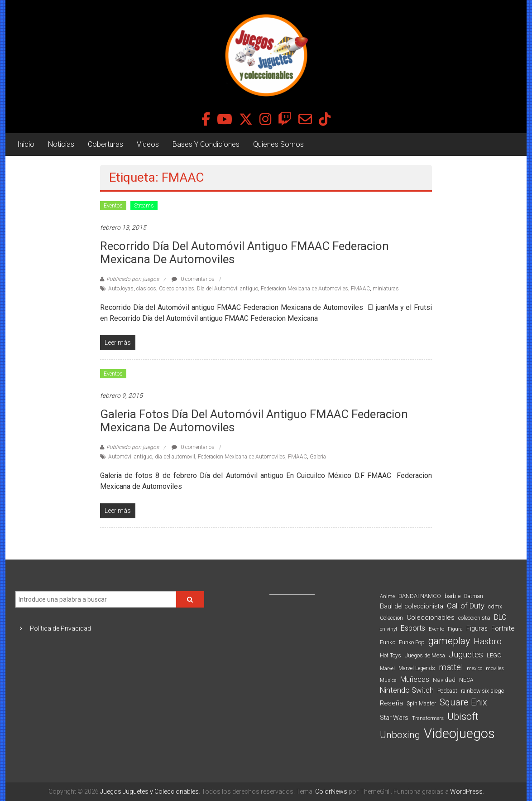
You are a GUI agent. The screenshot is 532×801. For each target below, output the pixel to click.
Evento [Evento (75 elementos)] (436, 629)
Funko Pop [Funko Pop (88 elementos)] (412, 642)
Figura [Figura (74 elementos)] (455, 629)
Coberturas (105, 144)
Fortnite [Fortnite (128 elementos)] (503, 628)
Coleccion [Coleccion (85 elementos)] (391, 618)
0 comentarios (193, 279)
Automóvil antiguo (130, 457)
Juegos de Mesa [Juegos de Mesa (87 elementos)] (425, 656)
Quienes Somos (278, 144)
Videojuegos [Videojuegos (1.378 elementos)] (459, 733)
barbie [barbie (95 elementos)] (453, 596)
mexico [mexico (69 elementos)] (474, 668)
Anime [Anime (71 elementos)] (387, 596)
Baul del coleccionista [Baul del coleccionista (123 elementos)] (412, 606)
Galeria (318, 457)
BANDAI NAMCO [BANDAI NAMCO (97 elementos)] (420, 596)
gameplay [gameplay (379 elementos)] (449, 641)
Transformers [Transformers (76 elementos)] (428, 718)
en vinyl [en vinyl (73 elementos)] (388, 629)
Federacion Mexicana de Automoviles (304, 289)
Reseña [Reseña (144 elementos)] (391, 703)
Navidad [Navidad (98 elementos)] (444, 680)
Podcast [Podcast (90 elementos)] (447, 691)
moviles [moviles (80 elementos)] (495, 668)
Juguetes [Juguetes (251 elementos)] (466, 655)
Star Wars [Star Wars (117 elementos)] (394, 718)
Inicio (26, 144)
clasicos (146, 289)
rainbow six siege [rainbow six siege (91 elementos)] (482, 691)
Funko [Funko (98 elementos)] (388, 642)
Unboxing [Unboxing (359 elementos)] (400, 735)
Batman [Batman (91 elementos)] (474, 596)
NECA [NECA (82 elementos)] (466, 680)
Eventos (113, 206)
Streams (144, 206)
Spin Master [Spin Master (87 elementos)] (421, 704)
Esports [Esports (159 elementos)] (413, 628)
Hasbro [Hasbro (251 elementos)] (488, 642)
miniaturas (386, 289)
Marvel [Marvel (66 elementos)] (387, 668)
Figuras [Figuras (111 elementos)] (477, 628)
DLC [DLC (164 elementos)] (500, 617)
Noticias (61, 144)
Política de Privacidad (60, 628)
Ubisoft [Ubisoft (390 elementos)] (463, 717)
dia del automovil (175, 457)
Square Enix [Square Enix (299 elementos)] (463, 702)
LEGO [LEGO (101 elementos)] (494, 655)
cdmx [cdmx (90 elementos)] (495, 606)
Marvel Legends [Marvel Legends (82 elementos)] (417, 668)
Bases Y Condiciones (206, 144)
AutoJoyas (121, 289)
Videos (148, 144)
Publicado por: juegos (133, 279)
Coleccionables (177, 289)
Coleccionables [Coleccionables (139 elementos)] (431, 618)
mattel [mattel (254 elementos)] (451, 667)
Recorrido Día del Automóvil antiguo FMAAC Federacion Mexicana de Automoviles (244, 253)
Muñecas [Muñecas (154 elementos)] (415, 679)
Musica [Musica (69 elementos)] (388, 680)
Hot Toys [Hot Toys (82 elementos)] (391, 656)
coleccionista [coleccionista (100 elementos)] (474, 618)
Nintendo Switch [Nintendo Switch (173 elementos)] (407, 690)
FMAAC (360, 289)
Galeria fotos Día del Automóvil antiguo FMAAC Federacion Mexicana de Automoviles (254, 421)
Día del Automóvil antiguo (228, 289)
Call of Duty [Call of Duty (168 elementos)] (466, 606)
